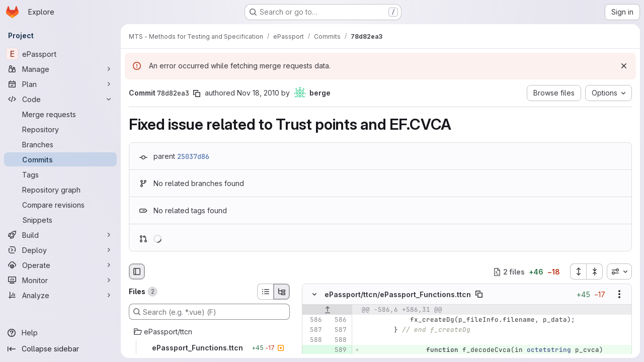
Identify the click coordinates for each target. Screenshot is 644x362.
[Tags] (60, 174)
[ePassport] (60, 54)
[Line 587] (313, 330)
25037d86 (193, 156)
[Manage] (60, 69)
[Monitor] (60, 280)
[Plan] (60, 84)
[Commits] (60, 159)
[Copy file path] (479, 295)
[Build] (60, 235)
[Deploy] (60, 250)
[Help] (60, 333)
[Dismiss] (624, 66)
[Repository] (60, 129)
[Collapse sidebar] (60, 349)
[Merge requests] (60, 114)
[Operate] (60, 265)
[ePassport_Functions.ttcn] (209, 348)
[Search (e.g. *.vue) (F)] (209, 312)
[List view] (265, 292)
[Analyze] (60, 295)
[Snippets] (60, 220)
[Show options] (619, 295)
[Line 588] (313, 340)
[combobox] (619, 271)
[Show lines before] (327, 310)
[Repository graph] (60, 190)
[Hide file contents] (314, 295)
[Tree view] (282, 292)
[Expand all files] (578, 271)
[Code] (60, 99)
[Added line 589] (338, 350)
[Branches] (60, 144)
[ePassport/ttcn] (209, 332)
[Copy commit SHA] (197, 94)
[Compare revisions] (60, 205)
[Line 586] (313, 320)
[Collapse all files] (595, 271)
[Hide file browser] (137, 271)
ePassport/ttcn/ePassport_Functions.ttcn (398, 294)
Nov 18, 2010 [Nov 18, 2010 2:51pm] (258, 93)
